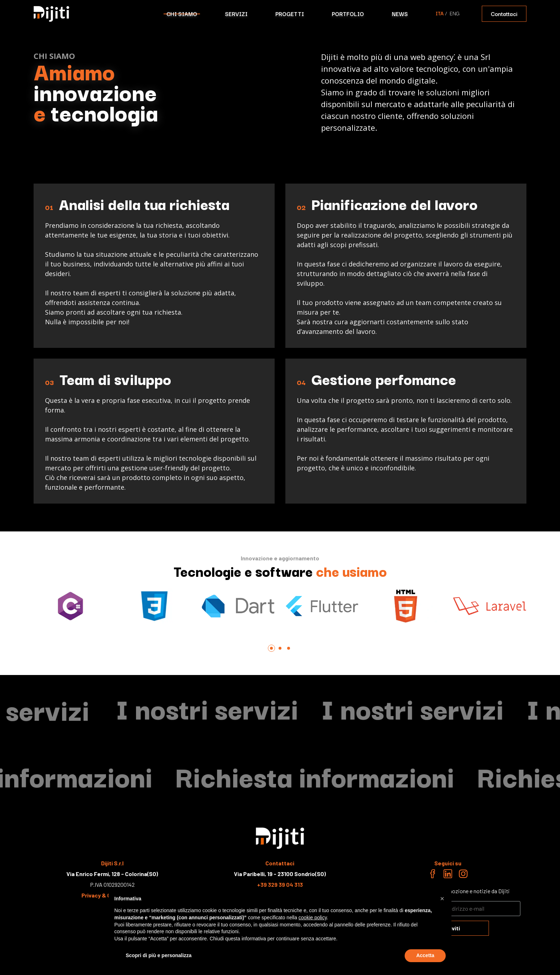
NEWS (400, 14)
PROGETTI (290, 14)
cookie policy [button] (313, 917)
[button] (442, 899)
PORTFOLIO (348, 14)
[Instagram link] (463, 875)
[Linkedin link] (448, 875)
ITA (440, 13)
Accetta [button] (425, 955)
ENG (454, 13)
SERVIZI (236, 14)
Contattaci (504, 14)
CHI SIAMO (182, 14)
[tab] (271, 648)
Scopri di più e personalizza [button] (159, 955)
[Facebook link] (432, 875)
